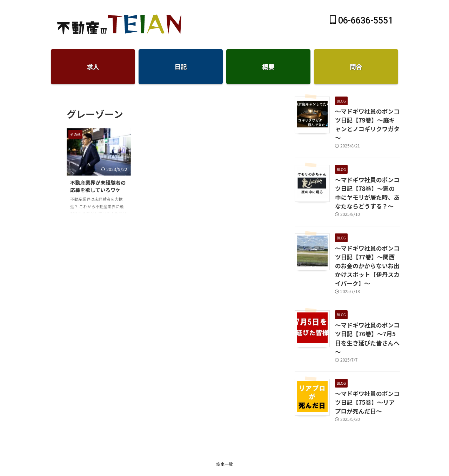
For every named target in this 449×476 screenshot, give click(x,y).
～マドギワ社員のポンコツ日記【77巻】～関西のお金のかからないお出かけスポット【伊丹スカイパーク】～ (367, 244)
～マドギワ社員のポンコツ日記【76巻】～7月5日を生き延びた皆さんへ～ (366, 305)
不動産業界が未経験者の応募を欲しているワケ (98, 186)
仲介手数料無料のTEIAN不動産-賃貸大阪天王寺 (224, 439)
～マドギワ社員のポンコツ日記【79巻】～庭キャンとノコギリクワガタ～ (366, 119)
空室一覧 (224, 422)
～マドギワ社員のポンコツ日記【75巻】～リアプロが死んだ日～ (366, 362)
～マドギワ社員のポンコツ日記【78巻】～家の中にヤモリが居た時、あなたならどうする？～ (366, 180)
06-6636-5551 (361, 21)
